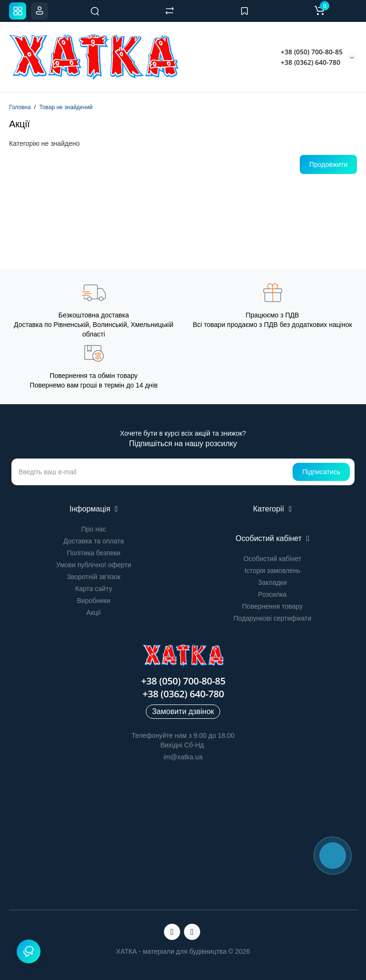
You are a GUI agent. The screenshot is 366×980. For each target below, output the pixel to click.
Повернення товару (272, 606)
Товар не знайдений (66, 107)
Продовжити (328, 164)
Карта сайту (94, 589)
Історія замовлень (272, 571)
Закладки (272, 582)
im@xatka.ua (183, 757)
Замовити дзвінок (183, 711)
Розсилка (273, 594)
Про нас (93, 529)
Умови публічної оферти (94, 565)
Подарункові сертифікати (273, 618)
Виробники (93, 601)
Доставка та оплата (94, 541)
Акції (93, 612)
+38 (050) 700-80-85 (312, 52)
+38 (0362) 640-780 (310, 62)
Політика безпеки (93, 553)
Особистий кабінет (272, 559)
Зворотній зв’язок (93, 577)
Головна (20, 107)
